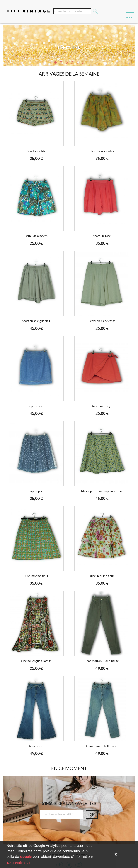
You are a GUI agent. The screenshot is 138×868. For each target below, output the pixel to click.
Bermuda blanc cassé (102, 321)
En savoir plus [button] (19, 863)
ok (92, 814)
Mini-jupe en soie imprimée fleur (102, 491)
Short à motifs (36, 151)
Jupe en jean (36, 406)
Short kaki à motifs (102, 151)
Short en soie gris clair (36, 321)
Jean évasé (36, 746)
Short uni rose (102, 236)
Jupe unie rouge (102, 406)
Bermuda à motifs (36, 236)
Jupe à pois (36, 491)
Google (26, 857)
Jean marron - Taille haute (102, 661)
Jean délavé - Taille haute (102, 746)
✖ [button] (116, 855)
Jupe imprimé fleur (36, 576)
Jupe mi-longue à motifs (36, 661)
